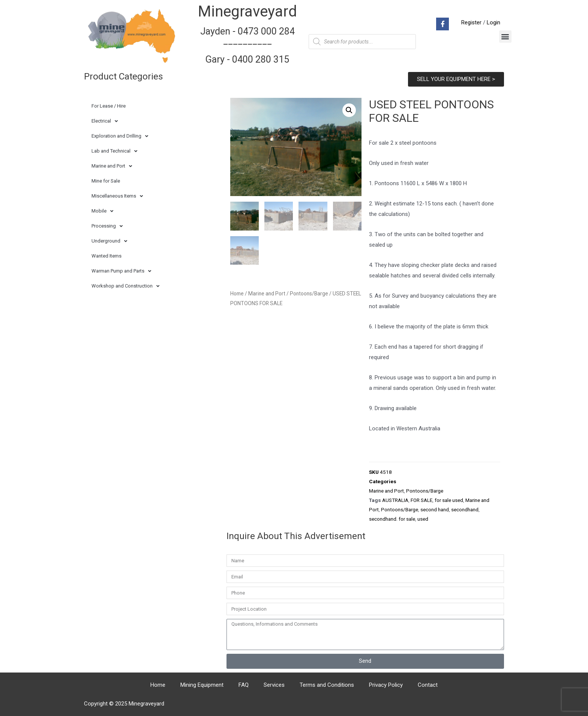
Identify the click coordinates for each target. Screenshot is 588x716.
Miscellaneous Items (117, 196)
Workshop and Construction (125, 286)
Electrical (105, 121)
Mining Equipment (202, 685)
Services (274, 685)
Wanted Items (106, 256)
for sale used (449, 500)
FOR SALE (421, 500)
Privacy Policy (386, 685)
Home (237, 294)
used (423, 519)
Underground (109, 241)
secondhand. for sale (392, 519)
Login (493, 22)
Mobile (102, 211)
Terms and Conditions (327, 685)
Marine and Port (112, 166)
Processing (107, 226)
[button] (505, 37)
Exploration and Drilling (120, 136)
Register (471, 22)
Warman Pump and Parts (121, 271)
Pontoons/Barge (309, 294)
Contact (428, 685)
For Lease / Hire (109, 106)
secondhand (465, 509)
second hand (435, 509)
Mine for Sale (106, 181)
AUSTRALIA (395, 500)
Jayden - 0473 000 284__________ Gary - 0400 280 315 (247, 45)
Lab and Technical (114, 151)
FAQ (244, 685)
